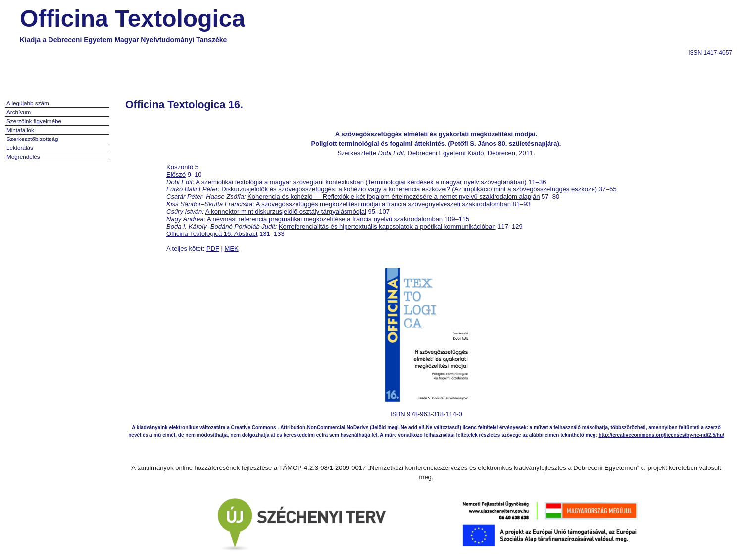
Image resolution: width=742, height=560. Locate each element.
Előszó (176, 174)
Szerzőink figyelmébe (34, 121)
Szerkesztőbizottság (32, 139)
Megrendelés (23, 157)
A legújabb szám (28, 103)
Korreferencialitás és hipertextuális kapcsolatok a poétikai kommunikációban (387, 226)
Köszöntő (180, 167)
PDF (213, 249)
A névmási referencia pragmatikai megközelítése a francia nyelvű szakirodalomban (325, 219)
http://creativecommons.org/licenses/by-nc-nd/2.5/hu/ (661, 435)
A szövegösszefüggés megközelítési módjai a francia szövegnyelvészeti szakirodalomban (383, 204)
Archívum (19, 112)
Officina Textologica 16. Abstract (212, 234)
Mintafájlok (20, 130)
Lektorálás (20, 148)
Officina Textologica (132, 19)
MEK (232, 249)
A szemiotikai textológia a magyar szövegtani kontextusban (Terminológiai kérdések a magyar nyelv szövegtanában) (361, 182)
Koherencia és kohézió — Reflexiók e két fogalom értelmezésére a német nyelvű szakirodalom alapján (394, 197)
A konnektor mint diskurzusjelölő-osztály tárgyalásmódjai (286, 211)
